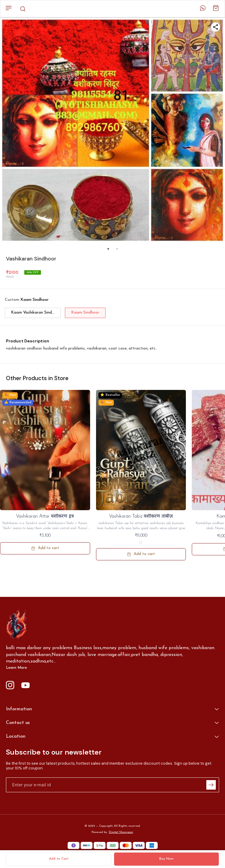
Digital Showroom (121, 832)
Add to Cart (59, 859)
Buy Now (166, 859)
